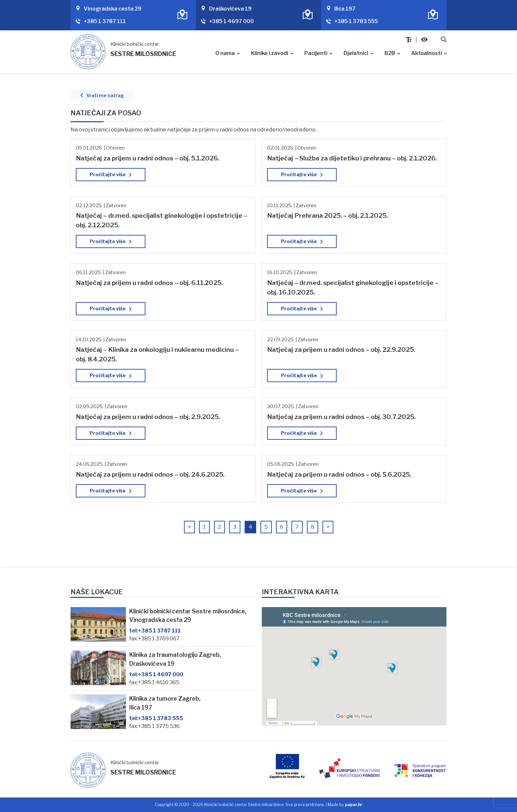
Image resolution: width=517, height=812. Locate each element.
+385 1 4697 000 (231, 21)
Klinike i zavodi (270, 53)
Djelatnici (356, 53)
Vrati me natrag (105, 96)
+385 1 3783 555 (356, 21)
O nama (225, 53)
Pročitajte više (108, 175)
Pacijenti (316, 53)
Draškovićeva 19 (230, 9)
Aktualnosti (426, 53)
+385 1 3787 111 (105, 21)
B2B (390, 53)
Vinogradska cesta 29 (113, 9)
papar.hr (354, 805)
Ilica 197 (345, 9)
